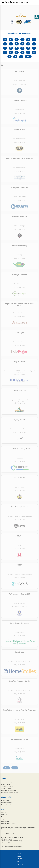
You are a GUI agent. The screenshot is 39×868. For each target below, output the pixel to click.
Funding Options (6, 784)
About (19, 856)
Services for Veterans (7, 788)
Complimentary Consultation (9, 791)
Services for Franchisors (7, 786)
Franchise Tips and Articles (8, 823)
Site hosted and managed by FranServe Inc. (12, 846)
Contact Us (4, 815)
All (28, 57)
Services (20, 859)
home (20, 853)
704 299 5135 (8, 833)
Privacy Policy (5, 843)
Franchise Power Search (7, 805)
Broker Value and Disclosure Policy (12, 841)
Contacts (19, 864)
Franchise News (5, 821)
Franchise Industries (6, 803)
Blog (3, 819)
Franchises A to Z (6, 801)
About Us (4, 813)
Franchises (20, 862)
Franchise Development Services (10, 793)
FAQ (2, 817)
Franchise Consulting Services (9, 782)
